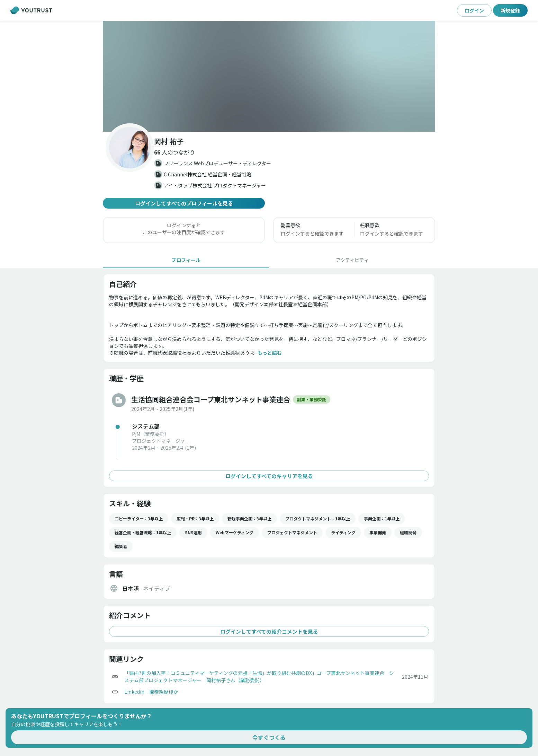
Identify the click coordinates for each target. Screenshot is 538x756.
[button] (269, 76)
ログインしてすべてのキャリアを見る (269, 476)
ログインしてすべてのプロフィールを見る (184, 203)
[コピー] (115, 677)
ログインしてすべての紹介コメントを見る (269, 631)
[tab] (186, 260)
